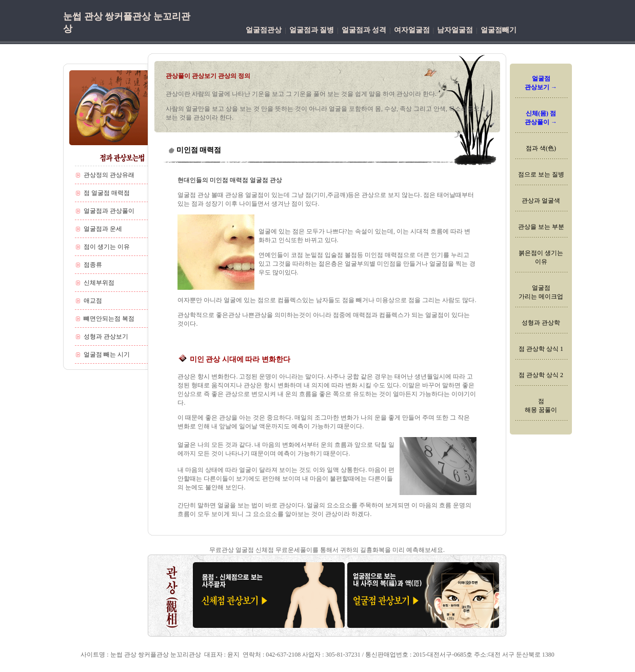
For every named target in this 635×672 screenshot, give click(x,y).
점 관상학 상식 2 (541, 375)
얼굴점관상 (264, 30)
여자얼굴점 (412, 30)
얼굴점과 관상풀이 (109, 211)
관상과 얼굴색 (541, 201)
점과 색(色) (541, 148)
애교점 (93, 301)
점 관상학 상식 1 (541, 349)
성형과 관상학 (541, 323)
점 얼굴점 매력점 (107, 193)
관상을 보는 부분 (541, 227)
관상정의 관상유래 (109, 175)
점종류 (93, 265)
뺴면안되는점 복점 (109, 319)
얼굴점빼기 (499, 30)
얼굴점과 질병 (312, 30)
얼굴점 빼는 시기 (107, 354)
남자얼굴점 (455, 30)
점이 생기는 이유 (107, 247)
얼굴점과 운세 (103, 229)
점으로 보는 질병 (541, 174)
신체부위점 (99, 283)
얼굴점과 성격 (364, 30)
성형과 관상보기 (106, 337)
